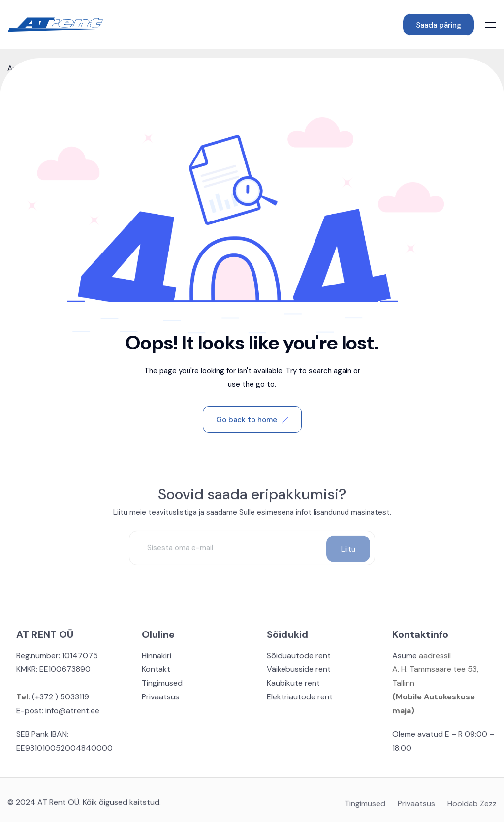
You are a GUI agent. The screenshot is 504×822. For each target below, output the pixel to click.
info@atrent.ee (72, 713)
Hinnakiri (157, 658)
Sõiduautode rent (299, 658)
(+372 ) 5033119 (60, 699)
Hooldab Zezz (472, 806)
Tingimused (162, 685)
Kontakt (156, 672)
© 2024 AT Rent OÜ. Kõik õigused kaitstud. (84, 805)
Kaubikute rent (293, 685)
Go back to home (252, 420)
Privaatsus (160, 699)
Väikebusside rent (299, 672)
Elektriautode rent (300, 699)
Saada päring (439, 25)
